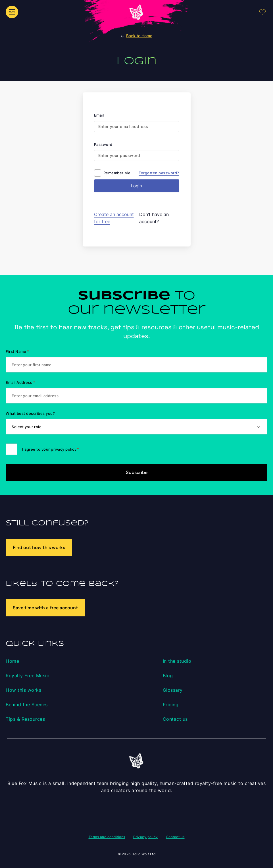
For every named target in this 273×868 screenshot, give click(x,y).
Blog (168, 676)
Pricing (171, 705)
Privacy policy (146, 837)
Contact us (175, 719)
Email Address (20, 382)
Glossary (173, 690)
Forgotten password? (159, 173)
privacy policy (64, 449)
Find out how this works (39, 547)
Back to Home (136, 36)
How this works (23, 690)
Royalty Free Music (27, 676)
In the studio (177, 661)
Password (103, 144)
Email (99, 115)
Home (12, 661)
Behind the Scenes (27, 705)
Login (136, 186)
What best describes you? (30, 413)
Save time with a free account (45, 608)
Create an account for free (114, 218)
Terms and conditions (107, 837)
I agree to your (51, 449)
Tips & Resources (25, 719)
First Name (17, 351)
